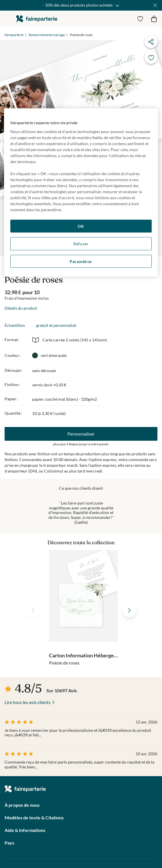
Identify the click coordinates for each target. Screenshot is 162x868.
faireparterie (37, 19)
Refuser (81, 244)
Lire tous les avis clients (28, 702)
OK (81, 226)
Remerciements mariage (47, 35)
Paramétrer (81, 261)
